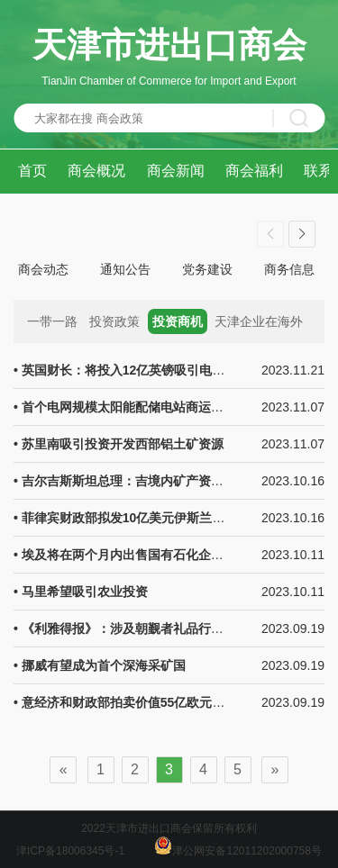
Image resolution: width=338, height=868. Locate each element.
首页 (32, 171)
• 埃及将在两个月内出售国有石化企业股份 (131, 555)
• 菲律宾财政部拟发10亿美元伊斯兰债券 (125, 518)
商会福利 (254, 171)
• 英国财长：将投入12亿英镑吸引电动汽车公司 (144, 370)
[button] (302, 234)
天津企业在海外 (259, 321)
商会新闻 (176, 171)
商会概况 (96, 171)
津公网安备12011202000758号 (238, 851)
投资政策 (114, 321)
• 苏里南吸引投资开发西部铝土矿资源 (119, 444)
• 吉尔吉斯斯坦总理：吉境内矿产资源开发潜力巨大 (156, 481)
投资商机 (178, 321)
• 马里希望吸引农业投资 (81, 592)
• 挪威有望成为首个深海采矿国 (100, 665)
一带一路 (52, 321)
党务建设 (207, 269)
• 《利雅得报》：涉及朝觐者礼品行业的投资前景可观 (163, 628)
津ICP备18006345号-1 (70, 851)
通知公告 (125, 269)
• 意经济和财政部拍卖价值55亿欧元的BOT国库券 (151, 702)
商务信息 (289, 269)
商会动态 (43, 269)
